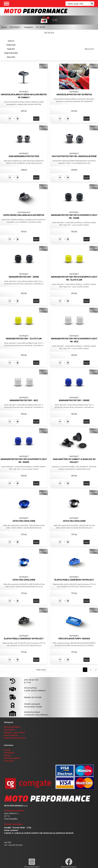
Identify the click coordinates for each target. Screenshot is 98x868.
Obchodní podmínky (12, 758)
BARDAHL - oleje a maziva (14, 732)
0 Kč (55, 20)
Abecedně (11, 57)
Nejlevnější (11, 45)
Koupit (36, 119)
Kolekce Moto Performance (15, 738)
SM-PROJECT (15, 27)
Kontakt (7, 750)
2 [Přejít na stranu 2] (90, 670)
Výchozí (11, 41)
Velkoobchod (9, 753)
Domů (4, 27)
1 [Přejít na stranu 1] (85, 670)
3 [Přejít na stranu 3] (96, 670)
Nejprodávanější (11, 53)
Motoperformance (32, 863)
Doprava (7, 755)
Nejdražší (11, 49)
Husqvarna (28, 27)
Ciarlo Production (11, 735)
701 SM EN (40, 27)
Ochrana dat (9, 761)
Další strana (41, 670)
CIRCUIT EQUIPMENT (12, 727)
